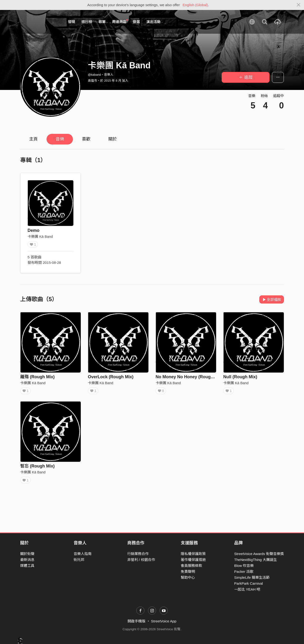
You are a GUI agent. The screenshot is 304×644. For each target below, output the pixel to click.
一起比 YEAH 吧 (247, 590)
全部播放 (272, 300)
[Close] (299, 5)
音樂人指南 (83, 554)
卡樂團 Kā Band (40, 236)
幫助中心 (188, 578)
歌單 (102, 22)
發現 (71, 22)
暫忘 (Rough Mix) (37, 468)
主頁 (33, 139)
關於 (113, 139)
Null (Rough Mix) (240, 377)
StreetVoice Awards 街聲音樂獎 (259, 554)
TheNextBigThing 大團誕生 (256, 560)
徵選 (136, 22)
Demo (33, 230)
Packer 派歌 (244, 572)
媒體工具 (27, 566)
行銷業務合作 (138, 554)
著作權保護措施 (193, 560)
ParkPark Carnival (249, 584)
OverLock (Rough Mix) (111, 377)
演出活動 (153, 22)
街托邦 (79, 560)
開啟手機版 (136, 621)
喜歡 (86, 139)
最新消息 (27, 560)
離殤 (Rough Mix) (37, 377)
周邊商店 (120, 22)
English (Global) (195, 5)
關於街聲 (27, 554)
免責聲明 (188, 572)
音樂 (60, 139)
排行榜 (87, 22)
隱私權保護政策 (193, 554)
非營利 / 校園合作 (141, 560)
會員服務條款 (191, 566)
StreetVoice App (164, 621)
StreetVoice (40, 22)
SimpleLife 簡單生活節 (252, 578)
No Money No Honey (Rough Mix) (189, 377)
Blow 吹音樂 (244, 566)
